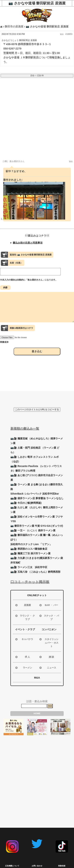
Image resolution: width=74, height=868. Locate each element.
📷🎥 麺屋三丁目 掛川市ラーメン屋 (30, 553)
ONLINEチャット (37, 595)
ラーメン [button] (23, 668)
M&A (37, 678)
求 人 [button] (22, 657)
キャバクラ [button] (24, 639)
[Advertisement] (37, 121)
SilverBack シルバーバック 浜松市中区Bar (35, 494)
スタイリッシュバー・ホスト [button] (49, 643)
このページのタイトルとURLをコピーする (37, 409)
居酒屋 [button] (23, 605)
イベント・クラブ (25, 629)
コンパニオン (49, 629)
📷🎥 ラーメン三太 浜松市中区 (29, 567)
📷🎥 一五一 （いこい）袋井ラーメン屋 (33, 530)
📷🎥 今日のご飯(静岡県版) (26, 503)
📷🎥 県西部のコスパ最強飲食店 (29, 549)
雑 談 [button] (46, 657)
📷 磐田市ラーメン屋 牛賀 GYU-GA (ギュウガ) (37, 526)
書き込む (37, 358)
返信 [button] (62, 34)
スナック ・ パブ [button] (49, 617)
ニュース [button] (47, 668)
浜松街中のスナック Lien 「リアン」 (31, 544)
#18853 (69, 34)
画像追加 (4, 348)
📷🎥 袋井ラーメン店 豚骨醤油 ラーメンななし (37, 498)
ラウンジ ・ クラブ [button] (25, 617)
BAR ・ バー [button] (48, 605)
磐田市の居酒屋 (14, 26)
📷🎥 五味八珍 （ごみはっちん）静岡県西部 (35, 572)
